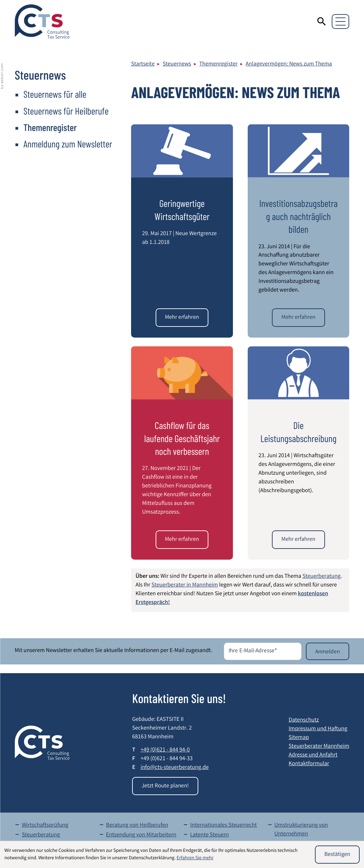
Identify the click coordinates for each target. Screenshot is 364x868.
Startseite (143, 65)
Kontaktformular (309, 764)
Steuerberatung (321, 577)
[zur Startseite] (42, 21)
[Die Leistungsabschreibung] (298, 539)
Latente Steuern (210, 836)
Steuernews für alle (55, 94)
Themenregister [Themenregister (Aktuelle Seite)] (50, 127)
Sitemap (299, 738)
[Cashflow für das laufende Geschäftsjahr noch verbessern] (182, 539)
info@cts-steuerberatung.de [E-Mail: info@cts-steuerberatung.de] (175, 768)
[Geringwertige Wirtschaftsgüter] (182, 317)
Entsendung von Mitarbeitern (141, 836)
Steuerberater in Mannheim (185, 586)
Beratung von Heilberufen (137, 826)
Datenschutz (304, 721)
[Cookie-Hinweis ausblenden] (337, 855)
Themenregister (218, 65)
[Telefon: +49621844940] (165, 751)
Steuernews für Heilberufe (66, 111)
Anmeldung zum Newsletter (68, 144)
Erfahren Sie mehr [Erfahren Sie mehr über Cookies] (195, 858)
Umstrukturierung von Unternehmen (301, 830)
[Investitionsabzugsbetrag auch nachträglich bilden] (298, 317)
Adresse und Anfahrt (313, 756)
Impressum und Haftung (318, 729)
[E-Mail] (263, 651)
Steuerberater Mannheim (319, 747)
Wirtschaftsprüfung (45, 826)
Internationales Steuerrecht (224, 826)
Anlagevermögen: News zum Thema (289, 65)
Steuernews (177, 65)
